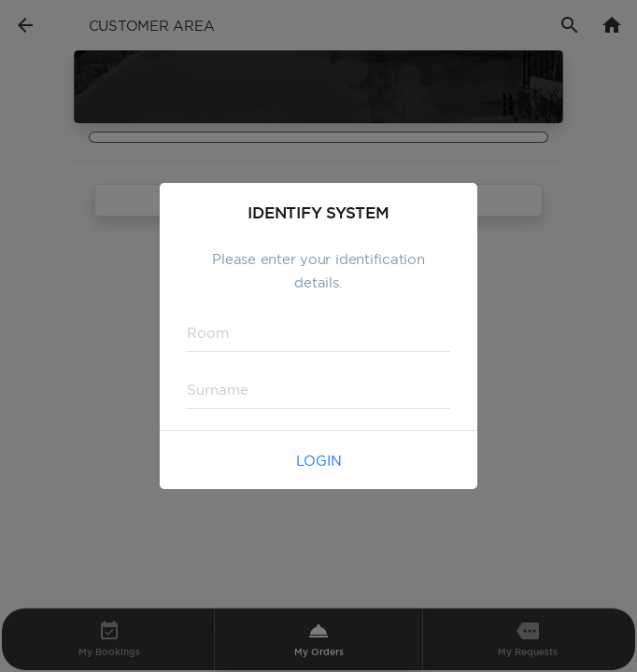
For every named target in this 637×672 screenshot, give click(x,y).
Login (319, 461)
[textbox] (318, 333)
